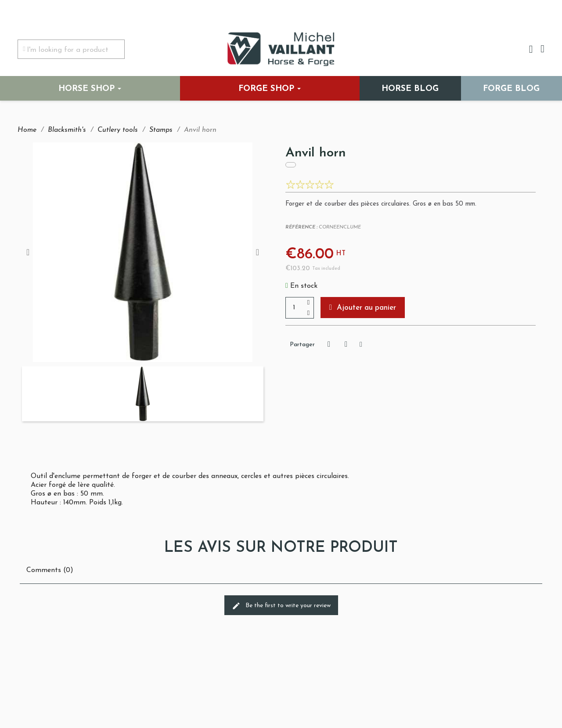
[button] (363, 308)
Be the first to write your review (281, 606)
